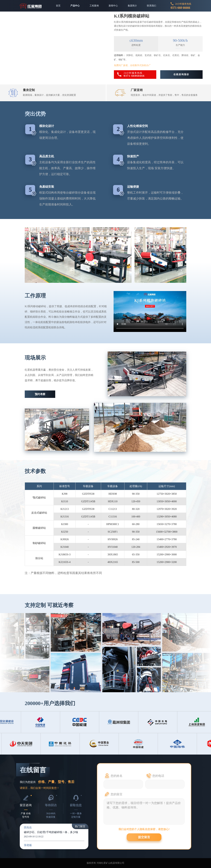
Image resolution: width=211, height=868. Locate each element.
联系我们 (151, 6)
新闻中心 (113, 6)
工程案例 (94, 6)
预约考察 (40, 394)
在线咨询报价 (181, 74)
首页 (58, 6)
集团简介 (132, 6)
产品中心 (75, 6)
